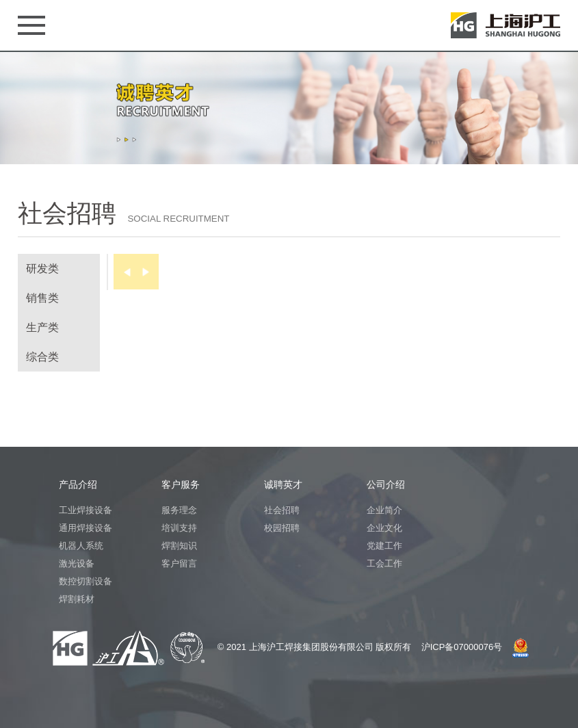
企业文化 (384, 528)
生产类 (42, 327)
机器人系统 (81, 546)
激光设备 (77, 563)
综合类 (42, 357)
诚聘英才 (283, 484)
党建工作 (384, 546)
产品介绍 (78, 484)
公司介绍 (386, 484)
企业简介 (384, 510)
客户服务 (181, 484)
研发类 (42, 269)
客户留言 (179, 563)
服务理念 (179, 510)
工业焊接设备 (86, 510)
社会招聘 (282, 510)
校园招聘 (282, 528)
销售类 (42, 298)
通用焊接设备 (86, 528)
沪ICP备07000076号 (462, 647)
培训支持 (179, 528)
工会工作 (384, 563)
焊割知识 (179, 546)
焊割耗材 (77, 599)
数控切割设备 (86, 581)
